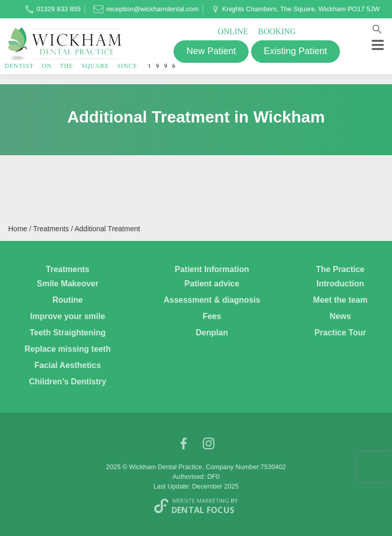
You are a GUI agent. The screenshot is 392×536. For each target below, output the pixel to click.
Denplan (212, 333)
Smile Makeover (68, 284)
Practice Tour (340, 333)
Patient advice (212, 284)
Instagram (209, 446)
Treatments (68, 269)
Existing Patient (296, 51)
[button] (377, 31)
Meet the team (340, 300)
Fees (212, 316)
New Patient (211, 51)
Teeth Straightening (68, 333)
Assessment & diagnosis (212, 300)
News (340, 316)
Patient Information (212, 269)
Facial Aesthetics (67, 365)
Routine (68, 300)
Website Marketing (201, 501)
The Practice (340, 269)
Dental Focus (203, 510)
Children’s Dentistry (68, 382)
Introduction (340, 284)
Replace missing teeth (68, 349)
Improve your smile (68, 316)
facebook (183, 446)
